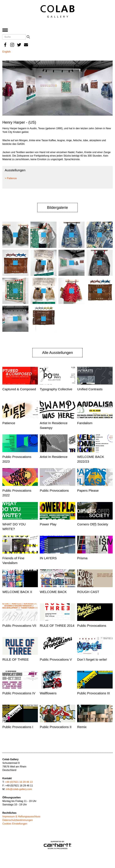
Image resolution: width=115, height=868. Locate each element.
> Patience (11, 178)
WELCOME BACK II (17, 592)
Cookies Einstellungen (15, 824)
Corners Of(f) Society (93, 524)
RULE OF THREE (16, 659)
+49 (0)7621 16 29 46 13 (19, 782)
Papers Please (88, 490)
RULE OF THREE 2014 (57, 626)
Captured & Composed (19, 389)
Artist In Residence (54, 457)
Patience (9, 423)
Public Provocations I (18, 727)
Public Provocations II (56, 727)
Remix (82, 727)
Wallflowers (48, 693)
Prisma (82, 558)
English (6, 52)
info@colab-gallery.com (19, 789)
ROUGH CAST (88, 592)
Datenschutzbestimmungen (18, 820)
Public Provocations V (56, 659)
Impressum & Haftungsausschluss (21, 816)
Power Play (48, 524)
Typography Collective (56, 389)
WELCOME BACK (53, 592)
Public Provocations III (93, 693)
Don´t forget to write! (92, 659)
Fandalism (85, 423)
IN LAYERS (48, 558)
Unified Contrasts (90, 389)
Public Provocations (54, 490)
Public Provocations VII (19, 626)
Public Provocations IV (19, 693)
